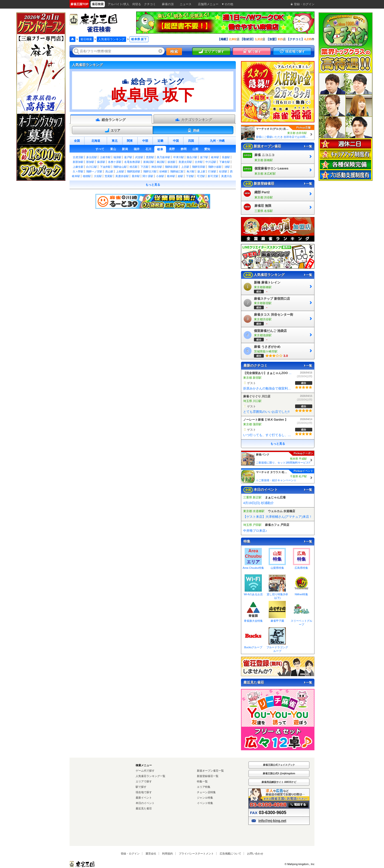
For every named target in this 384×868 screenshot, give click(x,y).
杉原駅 (223, 171)
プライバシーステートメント (196, 854)
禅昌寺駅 (157, 167)
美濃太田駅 (185, 162)
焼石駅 (134, 167)
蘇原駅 (101, 162)
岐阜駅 (215, 157)
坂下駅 (204, 157)
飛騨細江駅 (177, 171)
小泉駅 (160, 176)
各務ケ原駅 (115, 162)
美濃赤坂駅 (122, 176)
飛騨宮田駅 (199, 167)
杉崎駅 (163, 171)
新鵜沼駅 (149, 162)
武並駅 (139, 157)
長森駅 (226, 157)
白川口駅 (92, 167)
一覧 (308, 146)
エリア (112, 130)
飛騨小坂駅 (215, 167)
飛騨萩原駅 (172, 167)
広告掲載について (230, 854)
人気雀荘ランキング (111, 39)
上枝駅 (120, 171)
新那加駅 (78, 162)
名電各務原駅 (132, 162)
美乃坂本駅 (163, 157)
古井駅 (199, 162)
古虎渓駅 (78, 157)
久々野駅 (78, 171)
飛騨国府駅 (134, 171)
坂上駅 (201, 171)
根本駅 (171, 176)
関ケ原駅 (148, 176)
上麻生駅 (78, 167)
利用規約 (168, 854)
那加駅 (90, 162)
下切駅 (190, 176)
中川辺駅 (211, 162)
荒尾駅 (109, 176)
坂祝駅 (172, 162)
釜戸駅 (128, 157)
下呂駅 (145, 167)
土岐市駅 (105, 157)
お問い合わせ (255, 854)
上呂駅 (185, 167)
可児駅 (201, 176)
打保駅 (212, 171)
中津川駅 (179, 157)
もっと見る (153, 185)
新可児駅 (213, 176)
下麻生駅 (225, 162)
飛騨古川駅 (150, 171)
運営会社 (151, 854)
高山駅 (109, 171)
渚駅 (227, 167)
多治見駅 (92, 157)
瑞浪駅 (117, 157)
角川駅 (191, 171)
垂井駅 (136, 176)
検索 (174, 51)
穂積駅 (87, 176)
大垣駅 (98, 176)
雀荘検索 (86, 39)
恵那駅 (150, 157)
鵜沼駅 (161, 162)
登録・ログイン (130, 854)
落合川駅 (192, 157)
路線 (193, 130)
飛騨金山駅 (120, 167)
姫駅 (180, 176)
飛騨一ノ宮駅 (94, 171)
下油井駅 (105, 167)
